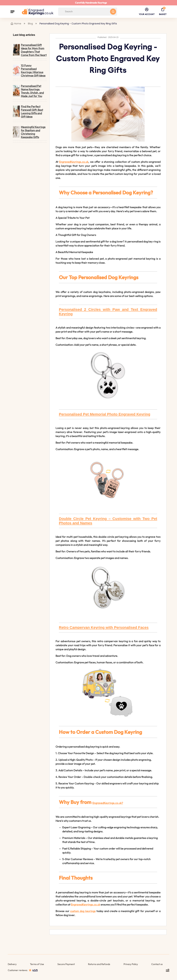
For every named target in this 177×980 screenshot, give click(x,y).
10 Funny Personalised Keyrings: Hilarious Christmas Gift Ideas (29, 70)
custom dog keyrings (83, 911)
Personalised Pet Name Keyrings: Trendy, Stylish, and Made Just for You (28, 91)
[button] (12, 12)
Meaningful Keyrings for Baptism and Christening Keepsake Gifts (29, 132)
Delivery (12, 964)
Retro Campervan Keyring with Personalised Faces (104, 627)
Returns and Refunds (99, 964)
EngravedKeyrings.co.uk (74, 162)
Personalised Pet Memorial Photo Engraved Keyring (105, 414)
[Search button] (113, 12)
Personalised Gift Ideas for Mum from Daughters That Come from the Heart (30, 50)
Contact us (157, 964)
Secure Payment (66, 964)
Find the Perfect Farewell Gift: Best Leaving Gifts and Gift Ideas (28, 111)
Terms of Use (37, 964)
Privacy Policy (131, 964)
